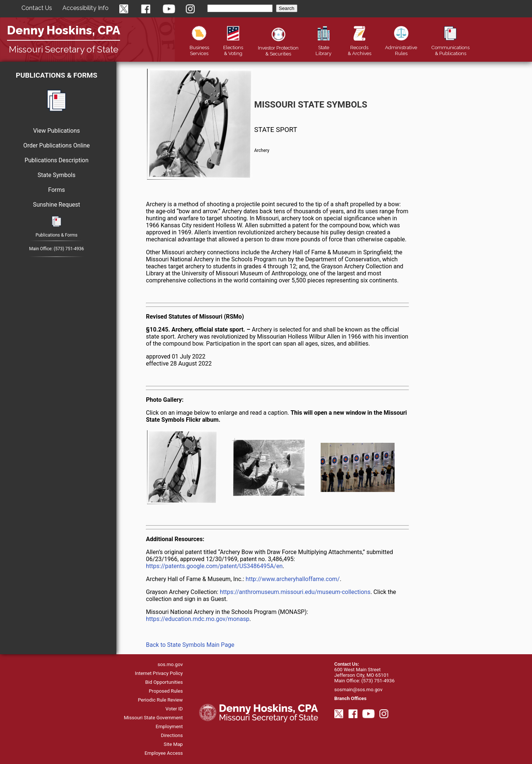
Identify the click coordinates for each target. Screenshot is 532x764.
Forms (57, 190)
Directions (172, 735)
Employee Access (164, 753)
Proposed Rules (166, 691)
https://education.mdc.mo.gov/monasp (198, 619)
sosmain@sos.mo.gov (359, 690)
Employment (169, 726)
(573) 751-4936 (69, 249)
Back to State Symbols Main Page (190, 645)
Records (359, 47)
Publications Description (56, 160)
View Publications (57, 131)
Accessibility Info (86, 8)
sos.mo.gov (170, 664)
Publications (450, 47)
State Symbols (57, 175)
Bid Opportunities (164, 682)
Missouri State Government (153, 718)
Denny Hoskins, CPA (64, 30)
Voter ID (174, 709)
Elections (233, 47)
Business (199, 47)
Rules (401, 47)
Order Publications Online (57, 145)
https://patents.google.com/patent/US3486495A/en (214, 566)
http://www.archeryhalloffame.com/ (293, 579)
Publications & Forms (57, 75)
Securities (278, 48)
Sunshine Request (57, 205)
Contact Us (37, 8)
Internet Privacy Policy (159, 673)
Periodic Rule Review (160, 700)
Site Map (173, 744)
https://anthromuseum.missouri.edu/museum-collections (295, 592)
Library (323, 47)
